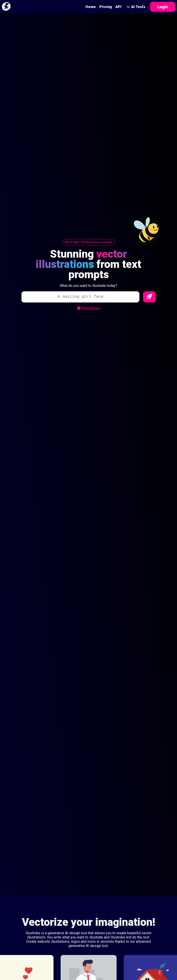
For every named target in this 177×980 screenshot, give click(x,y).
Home (91, 7)
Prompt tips (89, 308)
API (118, 7)
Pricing (106, 7)
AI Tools (136, 7)
